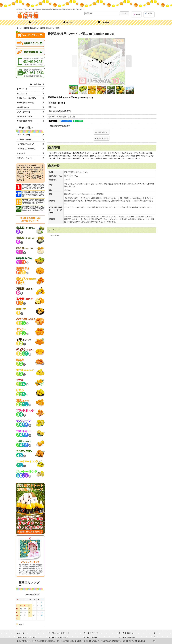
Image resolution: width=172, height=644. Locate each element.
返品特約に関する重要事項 (59, 126)
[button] (139, 23)
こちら (143, 641)
